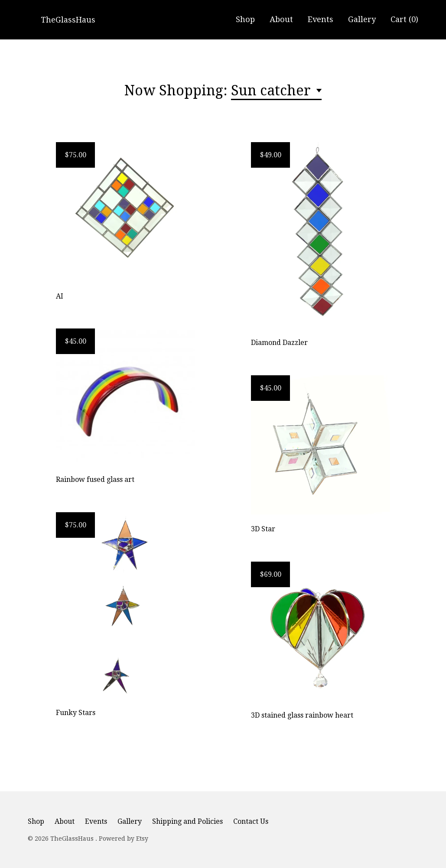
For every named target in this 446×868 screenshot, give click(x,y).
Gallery (362, 19)
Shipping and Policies (187, 821)
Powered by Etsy (124, 839)
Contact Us (251, 821)
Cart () (404, 19)
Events (321, 19)
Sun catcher (273, 91)
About (281, 19)
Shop (245, 19)
